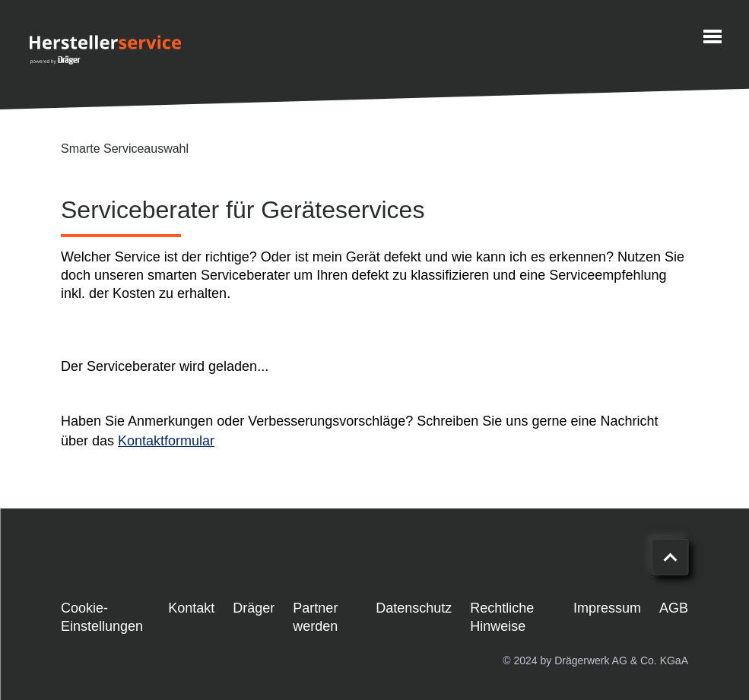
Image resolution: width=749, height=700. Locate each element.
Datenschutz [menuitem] (414, 608)
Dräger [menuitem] (254, 608)
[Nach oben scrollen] (670, 557)
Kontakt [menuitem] (191, 608)
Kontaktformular (166, 441)
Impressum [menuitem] (607, 608)
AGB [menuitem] (674, 608)
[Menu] (713, 36)
